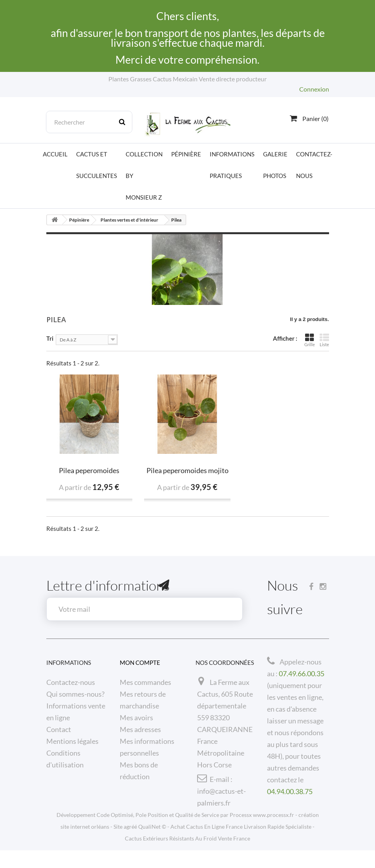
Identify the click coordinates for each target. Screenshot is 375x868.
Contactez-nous (314, 165)
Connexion (314, 89)
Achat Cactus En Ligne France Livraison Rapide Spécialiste (241, 844)
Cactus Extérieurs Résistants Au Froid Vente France (187, 856)
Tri (50, 338)
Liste (324, 340)
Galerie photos (275, 165)
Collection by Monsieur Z (144, 176)
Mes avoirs (136, 718)
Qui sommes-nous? (75, 694)
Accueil (55, 154)
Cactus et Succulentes (97, 165)
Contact (59, 729)
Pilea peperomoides (89, 470)
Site (118, 844)
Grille (310, 340)
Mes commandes (145, 682)
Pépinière (186, 154)
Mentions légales (72, 741)
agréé (130, 844)
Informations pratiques (232, 165)
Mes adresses (140, 729)
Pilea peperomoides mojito (187, 470)
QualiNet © (152, 844)
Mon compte (140, 662)
